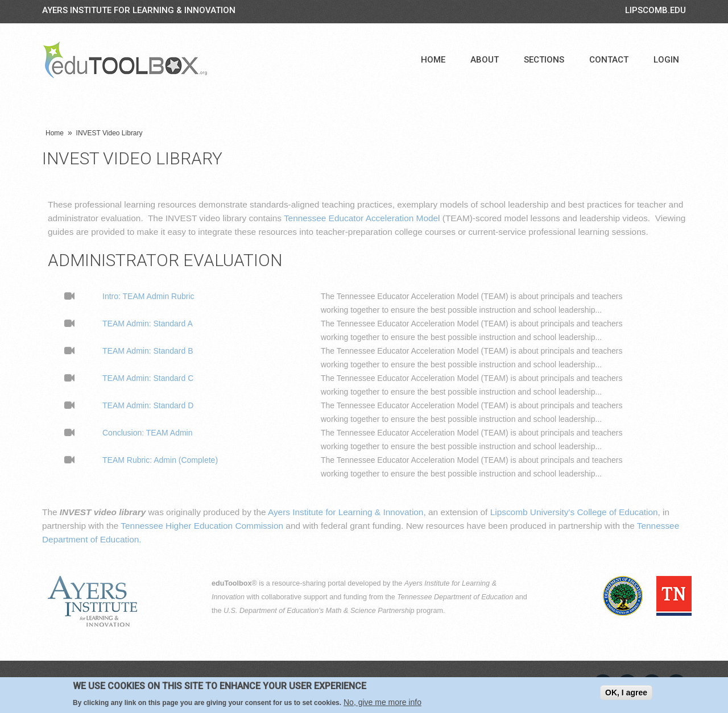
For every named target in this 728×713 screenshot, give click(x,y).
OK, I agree (626, 693)
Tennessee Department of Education (455, 597)
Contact (609, 60)
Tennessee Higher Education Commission (202, 526)
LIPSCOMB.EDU (655, 10)
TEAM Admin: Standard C (148, 378)
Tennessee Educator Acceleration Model (362, 218)
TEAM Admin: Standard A (148, 324)
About (485, 60)
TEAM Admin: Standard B (148, 351)
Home (433, 60)
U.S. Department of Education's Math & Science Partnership (319, 611)
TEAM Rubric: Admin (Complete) (160, 460)
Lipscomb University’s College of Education (574, 512)
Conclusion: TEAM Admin (147, 433)
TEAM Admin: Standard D (148, 405)
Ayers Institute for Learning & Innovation (139, 10)
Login (666, 60)
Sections (544, 60)
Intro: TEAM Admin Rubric (148, 296)
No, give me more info (382, 703)
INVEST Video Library (109, 133)
